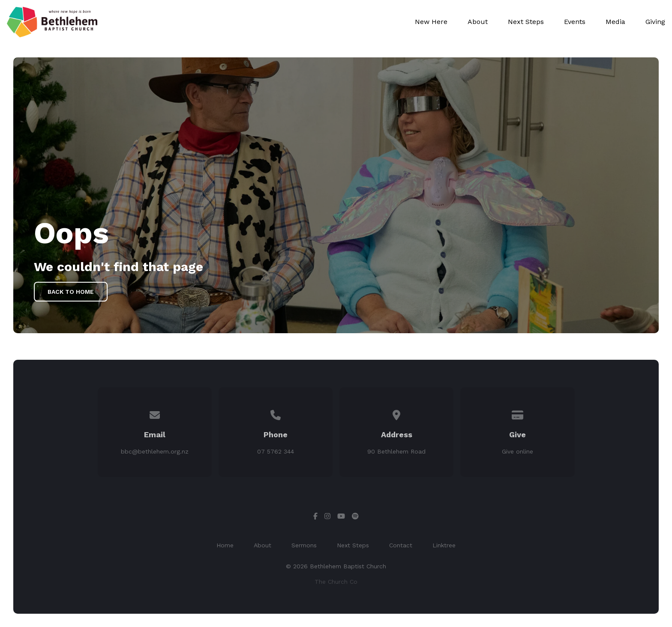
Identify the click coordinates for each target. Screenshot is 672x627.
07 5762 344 (276, 451)
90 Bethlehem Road (396, 451)
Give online (517, 451)
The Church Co (336, 582)
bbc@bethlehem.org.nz (155, 451)
